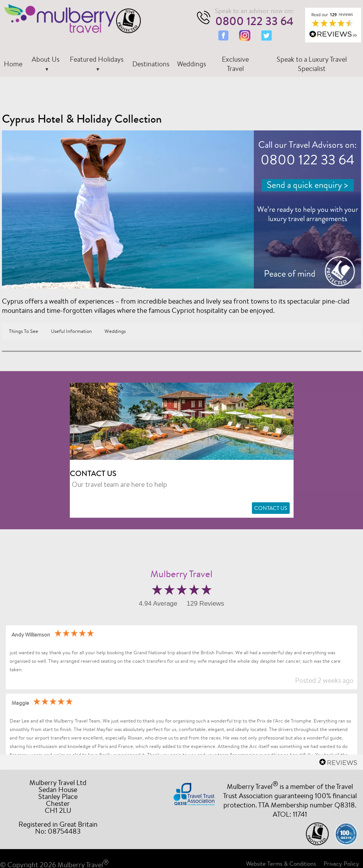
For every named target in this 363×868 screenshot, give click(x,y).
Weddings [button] (115, 331)
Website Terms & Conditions (281, 864)
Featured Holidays (97, 59)
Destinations (151, 64)
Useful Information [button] (71, 331)
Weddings (192, 64)
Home (13, 64)
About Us (46, 59)
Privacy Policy (341, 864)
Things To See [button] (24, 331)
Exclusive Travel (235, 64)
